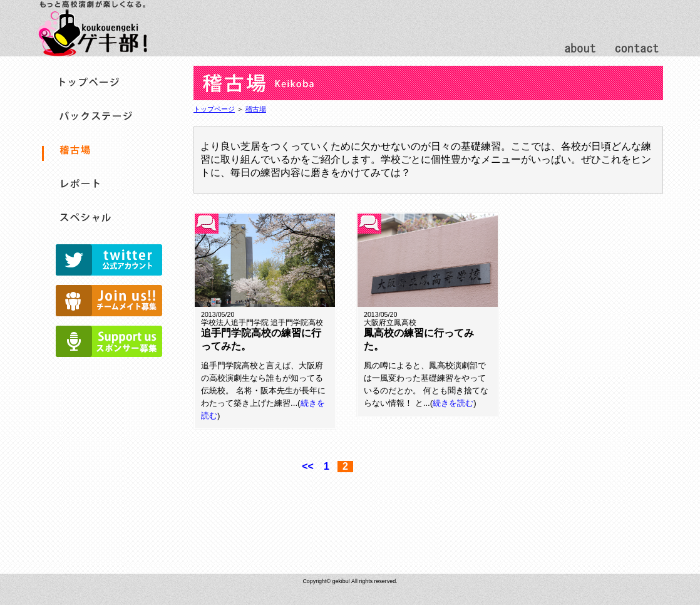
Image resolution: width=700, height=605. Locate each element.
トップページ (214, 109)
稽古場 (256, 109)
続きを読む (453, 403)
